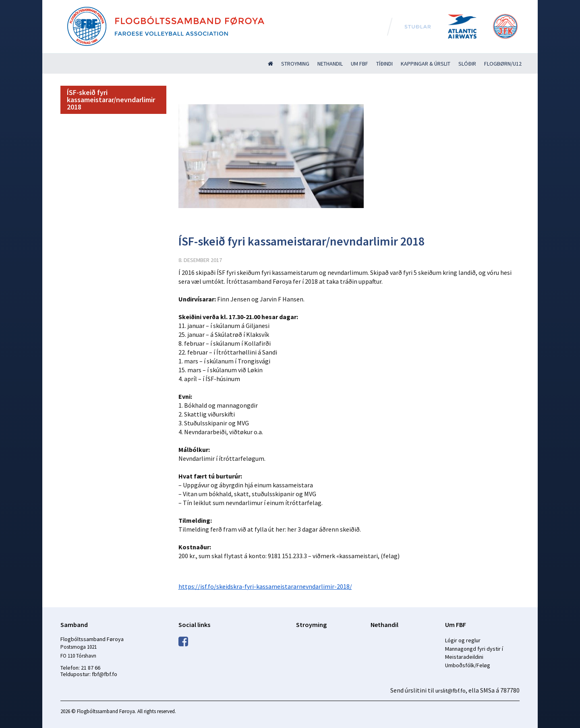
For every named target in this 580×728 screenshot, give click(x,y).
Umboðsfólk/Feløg (468, 665)
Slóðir (467, 64)
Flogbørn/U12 (503, 64)
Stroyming (295, 64)
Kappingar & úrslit (426, 64)
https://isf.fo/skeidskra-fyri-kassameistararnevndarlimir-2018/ (265, 586)
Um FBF (359, 64)
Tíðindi (384, 64)
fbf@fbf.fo (105, 674)
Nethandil (330, 64)
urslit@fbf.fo (451, 691)
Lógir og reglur (463, 640)
